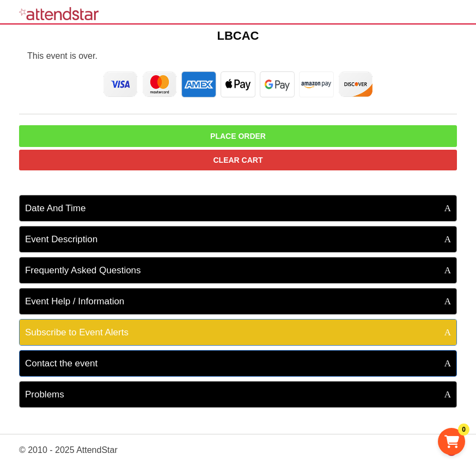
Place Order (238, 136)
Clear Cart (238, 160)
